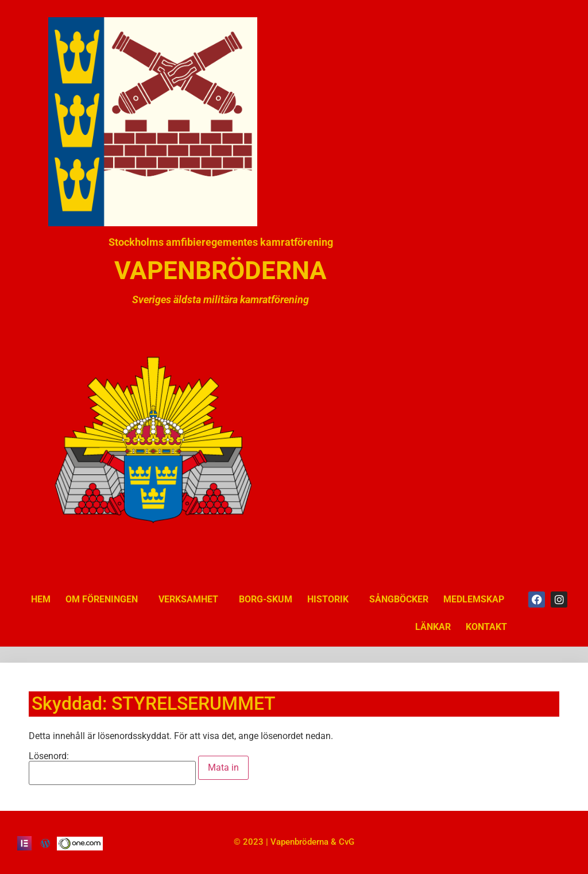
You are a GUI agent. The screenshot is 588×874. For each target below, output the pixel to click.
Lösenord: (112, 768)
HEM (41, 599)
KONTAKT (486, 627)
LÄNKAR (433, 627)
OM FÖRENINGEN (105, 600)
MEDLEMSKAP (474, 599)
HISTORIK (331, 600)
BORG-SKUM (266, 599)
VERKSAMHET (191, 600)
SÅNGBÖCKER (399, 599)
